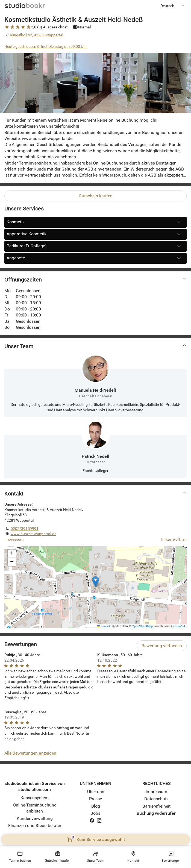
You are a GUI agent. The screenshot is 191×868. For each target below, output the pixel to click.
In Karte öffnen (174, 539)
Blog (96, 806)
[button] (95, 582)
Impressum (14, 539)
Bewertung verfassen (162, 646)
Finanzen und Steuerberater (35, 826)
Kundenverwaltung (35, 818)
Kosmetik (95, 222)
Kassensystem (35, 798)
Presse (95, 799)
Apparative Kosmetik (95, 234)
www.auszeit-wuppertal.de (33, 534)
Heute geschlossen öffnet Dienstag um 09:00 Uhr (46, 46)
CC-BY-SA (178, 626)
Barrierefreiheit (156, 806)
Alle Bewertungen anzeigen (30, 753)
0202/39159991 (25, 529)
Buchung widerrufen (157, 813)
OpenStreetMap (142, 626)
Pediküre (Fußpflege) (95, 246)
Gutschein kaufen (96, 196)
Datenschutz (156, 799)
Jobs (95, 813)
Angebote (95, 258)
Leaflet (103, 626)
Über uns (96, 792)
